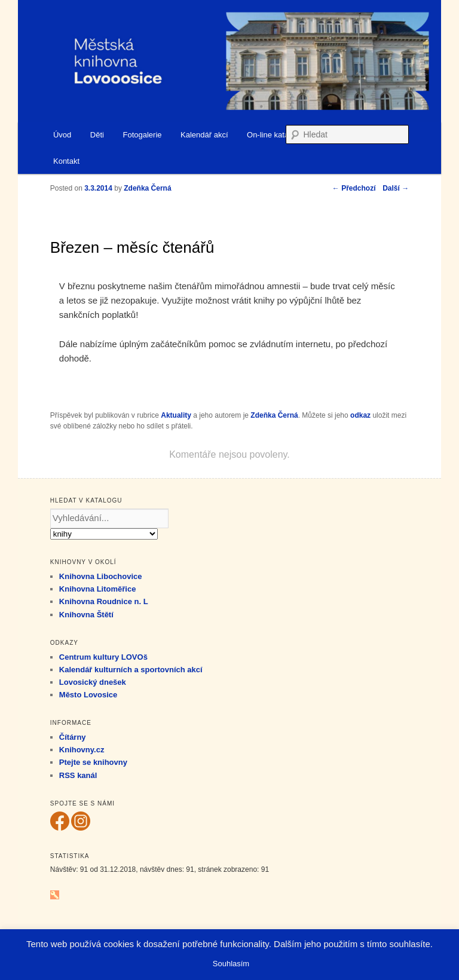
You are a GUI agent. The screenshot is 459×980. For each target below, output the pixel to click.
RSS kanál (78, 775)
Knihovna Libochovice (101, 576)
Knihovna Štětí (86, 615)
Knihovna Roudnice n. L (104, 601)
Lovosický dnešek (93, 682)
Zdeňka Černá (274, 415)
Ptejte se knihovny (93, 762)
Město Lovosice (88, 695)
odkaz (360, 415)
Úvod (62, 135)
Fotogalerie (142, 135)
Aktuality (176, 415)
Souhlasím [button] (231, 964)
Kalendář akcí (204, 135)
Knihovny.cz (82, 750)
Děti (97, 135)
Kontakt (66, 161)
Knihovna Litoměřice (98, 589)
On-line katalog (273, 135)
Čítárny (73, 737)
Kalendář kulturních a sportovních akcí (131, 670)
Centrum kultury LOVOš (103, 657)
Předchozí (354, 188)
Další (396, 188)
